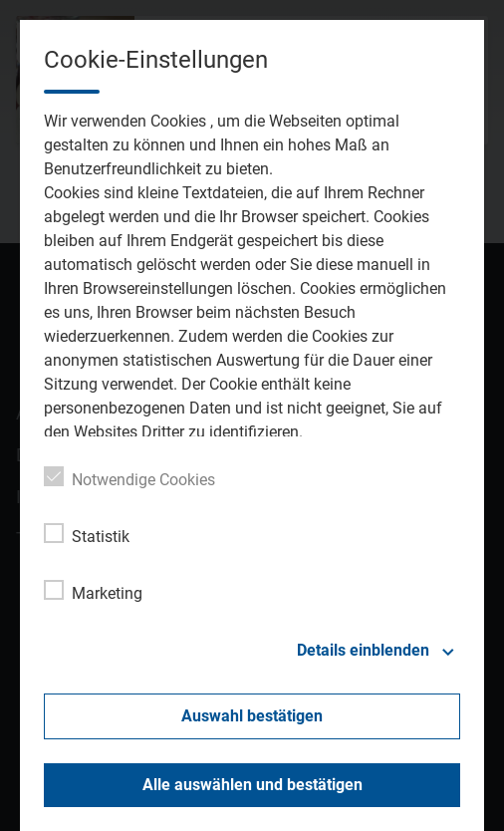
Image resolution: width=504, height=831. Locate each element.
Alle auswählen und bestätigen (252, 785)
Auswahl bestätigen (252, 716)
